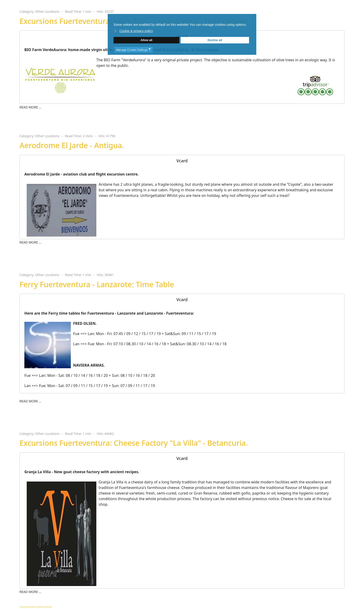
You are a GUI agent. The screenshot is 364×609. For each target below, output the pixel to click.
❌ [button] (253, 18)
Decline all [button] (215, 40)
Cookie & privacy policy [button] (136, 31)
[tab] (182, 161)
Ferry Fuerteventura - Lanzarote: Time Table (97, 284)
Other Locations (47, 11)
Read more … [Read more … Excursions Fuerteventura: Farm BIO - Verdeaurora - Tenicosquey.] (30, 107)
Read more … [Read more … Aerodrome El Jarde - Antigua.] (30, 242)
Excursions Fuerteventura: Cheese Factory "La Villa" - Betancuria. (134, 443)
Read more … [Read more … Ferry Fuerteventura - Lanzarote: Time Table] (30, 401)
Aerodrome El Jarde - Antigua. (72, 145)
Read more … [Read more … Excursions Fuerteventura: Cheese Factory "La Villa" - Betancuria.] (30, 592)
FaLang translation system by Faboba (36, 607)
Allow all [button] (146, 40)
